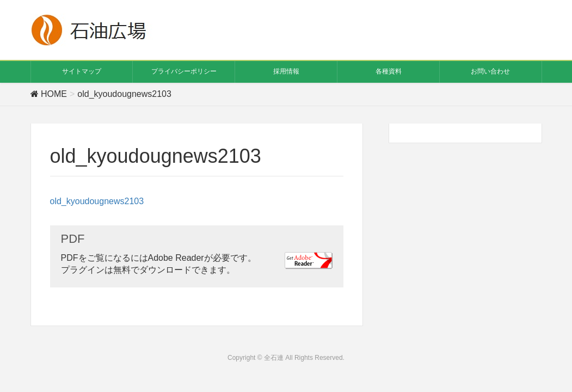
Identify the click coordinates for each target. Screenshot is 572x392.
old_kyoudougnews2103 (97, 201)
